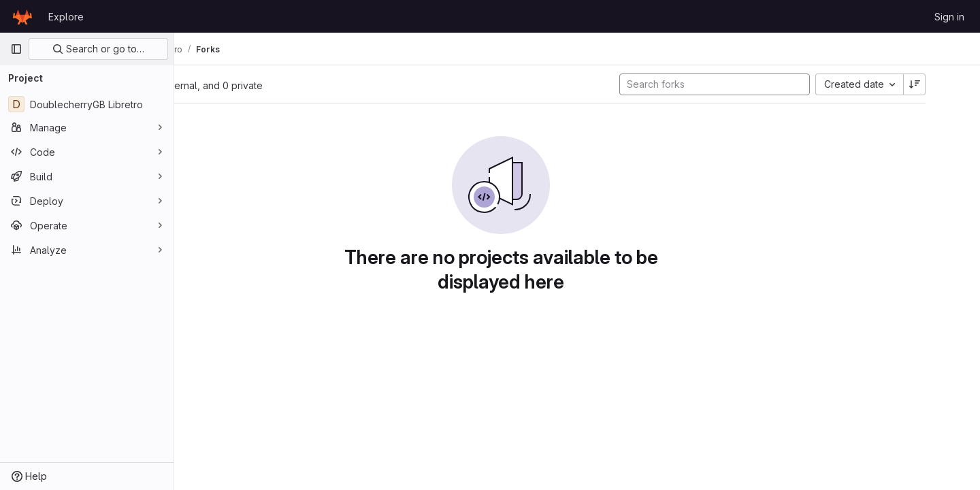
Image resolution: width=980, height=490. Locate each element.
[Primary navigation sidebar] (16, 49)
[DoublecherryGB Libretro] (87, 104)
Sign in (949, 17)
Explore (66, 17)
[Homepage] (22, 16)
